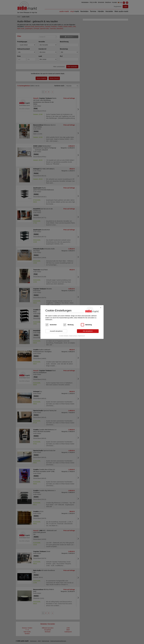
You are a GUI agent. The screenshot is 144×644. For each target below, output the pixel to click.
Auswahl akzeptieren (56, 331)
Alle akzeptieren (88, 331)
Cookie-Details (64, 336)
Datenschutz (73, 336)
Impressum (81, 336)
